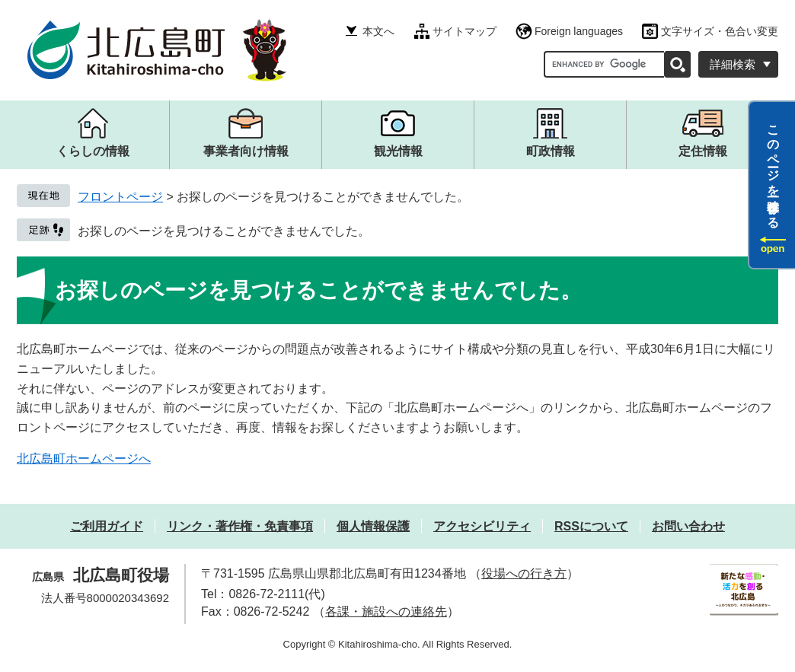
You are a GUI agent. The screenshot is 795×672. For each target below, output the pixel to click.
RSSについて (591, 526)
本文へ (378, 31)
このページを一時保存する (773, 170)
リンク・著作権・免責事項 (240, 526)
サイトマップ (465, 31)
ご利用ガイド (107, 526)
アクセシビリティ (482, 526)
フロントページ (120, 197)
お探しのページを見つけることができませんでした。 (224, 231)
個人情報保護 (373, 526)
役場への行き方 (524, 573)
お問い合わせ (688, 526)
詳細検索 (733, 64)
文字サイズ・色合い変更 (720, 31)
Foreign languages (579, 31)
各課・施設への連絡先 (386, 611)
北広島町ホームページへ (84, 459)
